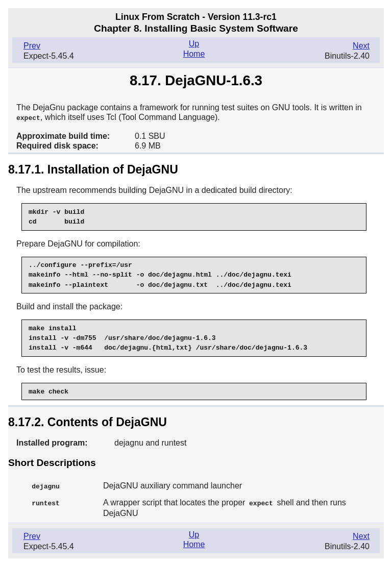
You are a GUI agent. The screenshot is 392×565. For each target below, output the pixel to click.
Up (194, 44)
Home (194, 54)
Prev (32, 46)
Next (361, 46)
